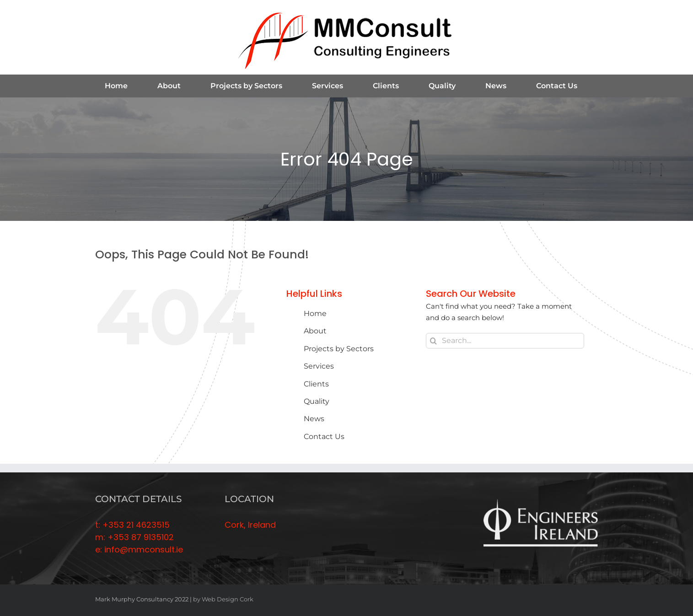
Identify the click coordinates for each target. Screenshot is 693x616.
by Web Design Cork (223, 599)
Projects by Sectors (339, 349)
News (314, 419)
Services (319, 366)
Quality (317, 401)
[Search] (434, 341)
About (315, 331)
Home (315, 313)
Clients (316, 384)
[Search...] (505, 341)
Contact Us (324, 437)
